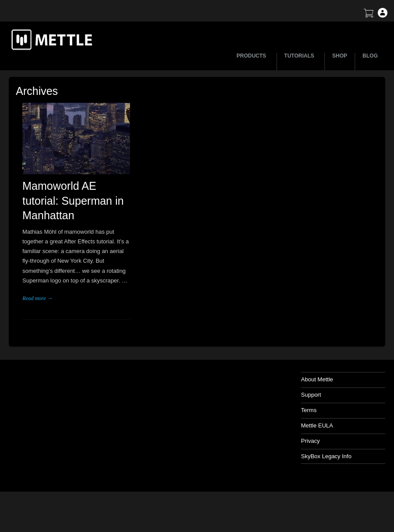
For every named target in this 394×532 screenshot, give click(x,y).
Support (311, 395)
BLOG (370, 56)
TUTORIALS (300, 56)
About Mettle (317, 379)
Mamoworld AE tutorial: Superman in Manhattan (73, 201)
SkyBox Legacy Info (326, 456)
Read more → (38, 298)
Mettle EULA (317, 425)
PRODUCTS (253, 56)
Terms (309, 410)
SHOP (340, 56)
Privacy (310, 441)
